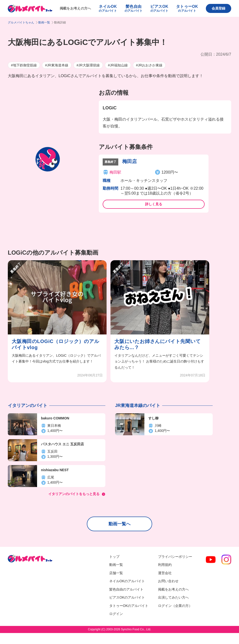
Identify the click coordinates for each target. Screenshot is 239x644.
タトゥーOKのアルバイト (129, 606)
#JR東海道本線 (57, 65)
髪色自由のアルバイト (126, 589)
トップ (114, 557)
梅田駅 (115, 172)
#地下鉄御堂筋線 (24, 65)
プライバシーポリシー (175, 557)
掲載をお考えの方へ (75, 8)
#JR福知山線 (118, 65)
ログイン (116, 614)
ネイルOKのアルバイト (127, 581)
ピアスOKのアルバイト (127, 597)
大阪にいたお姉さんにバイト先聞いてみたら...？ (158, 344)
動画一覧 (44, 22)
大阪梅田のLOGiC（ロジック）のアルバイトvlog (55, 344)
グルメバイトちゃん (21, 22)
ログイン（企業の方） (175, 606)
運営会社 (165, 573)
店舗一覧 (116, 573)
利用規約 (165, 565)
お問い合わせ (168, 581)
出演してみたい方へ (173, 597)
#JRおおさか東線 (149, 65)
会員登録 (219, 8)
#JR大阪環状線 (88, 65)
